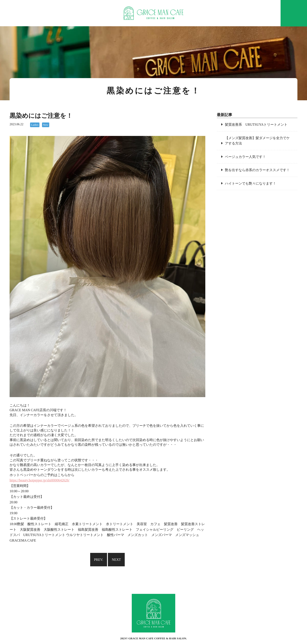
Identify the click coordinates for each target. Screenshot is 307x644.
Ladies (35, 125)
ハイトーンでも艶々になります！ (251, 183)
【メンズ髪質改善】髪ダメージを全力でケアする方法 (257, 141)
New (46, 125)
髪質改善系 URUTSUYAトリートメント (256, 125)
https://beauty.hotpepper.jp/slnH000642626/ (40, 480)
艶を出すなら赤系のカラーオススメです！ (257, 170)
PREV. (99, 560)
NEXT (116, 560)
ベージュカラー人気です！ (245, 157)
